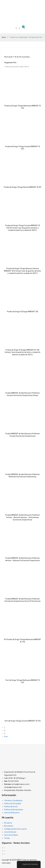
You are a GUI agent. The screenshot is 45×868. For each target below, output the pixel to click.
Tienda (7, 838)
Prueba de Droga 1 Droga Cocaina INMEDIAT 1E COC (23, 148)
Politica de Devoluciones (14, 810)
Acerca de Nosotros (12, 813)
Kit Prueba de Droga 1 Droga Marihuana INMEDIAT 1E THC (23, 641)
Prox (6, 737)
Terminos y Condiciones (13, 801)
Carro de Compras (11, 835)
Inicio (4, 37)
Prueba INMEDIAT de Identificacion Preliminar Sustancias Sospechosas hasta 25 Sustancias (23, 600)
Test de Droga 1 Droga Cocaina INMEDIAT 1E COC (23, 721)
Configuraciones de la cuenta (15, 829)
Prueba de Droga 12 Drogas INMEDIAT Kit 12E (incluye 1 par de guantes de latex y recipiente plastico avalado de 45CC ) (23, 352)
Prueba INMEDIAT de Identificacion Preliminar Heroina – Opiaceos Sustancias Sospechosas (22, 559)
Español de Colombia (29, 864)
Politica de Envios (11, 807)
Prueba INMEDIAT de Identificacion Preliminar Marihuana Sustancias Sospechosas (23, 476)
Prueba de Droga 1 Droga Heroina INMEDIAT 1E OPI (22, 187)
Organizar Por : (11, 63)
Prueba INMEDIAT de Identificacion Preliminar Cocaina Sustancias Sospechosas (23, 435)
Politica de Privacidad (13, 804)
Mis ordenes (9, 826)
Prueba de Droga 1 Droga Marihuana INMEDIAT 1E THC (23, 107)
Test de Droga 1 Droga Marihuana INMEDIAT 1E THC (23, 681)
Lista (9, 51)
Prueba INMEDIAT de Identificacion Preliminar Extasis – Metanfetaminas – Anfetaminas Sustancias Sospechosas (23, 517)
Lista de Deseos (10, 832)
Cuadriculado (6, 51)
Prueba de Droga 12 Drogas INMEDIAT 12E (23, 312)
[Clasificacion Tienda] (17, 67)
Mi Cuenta (8, 823)
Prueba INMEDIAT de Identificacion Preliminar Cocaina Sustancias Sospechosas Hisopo (23, 394)
